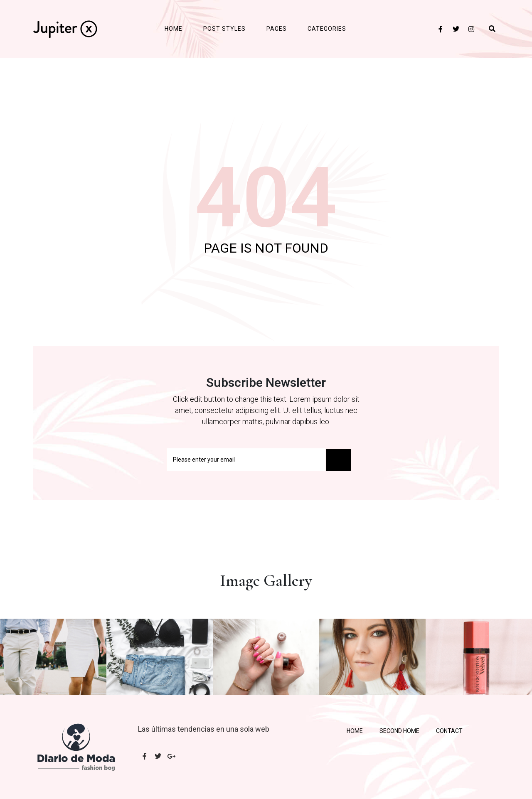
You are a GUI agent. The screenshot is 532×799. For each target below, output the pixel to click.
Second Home (399, 731)
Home (174, 29)
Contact (449, 731)
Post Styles (224, 29)
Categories (327, 29)
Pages (277, 29)
